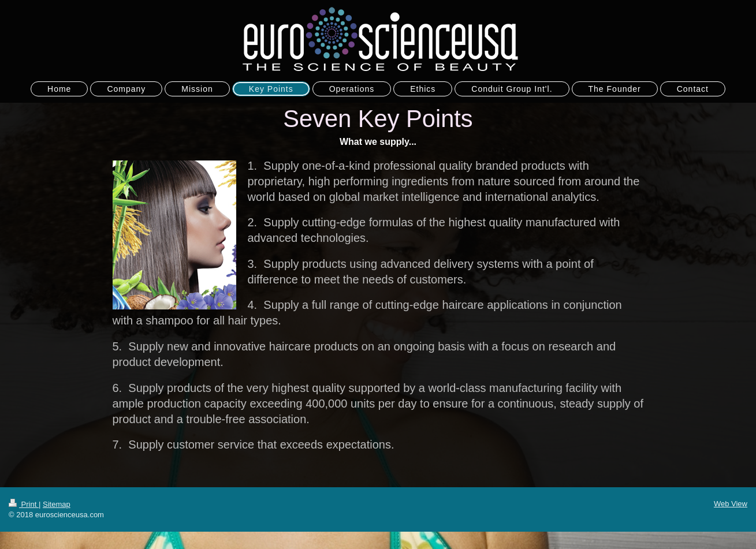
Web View (731, 504)
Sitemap (57, 504)
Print (24, 504)
